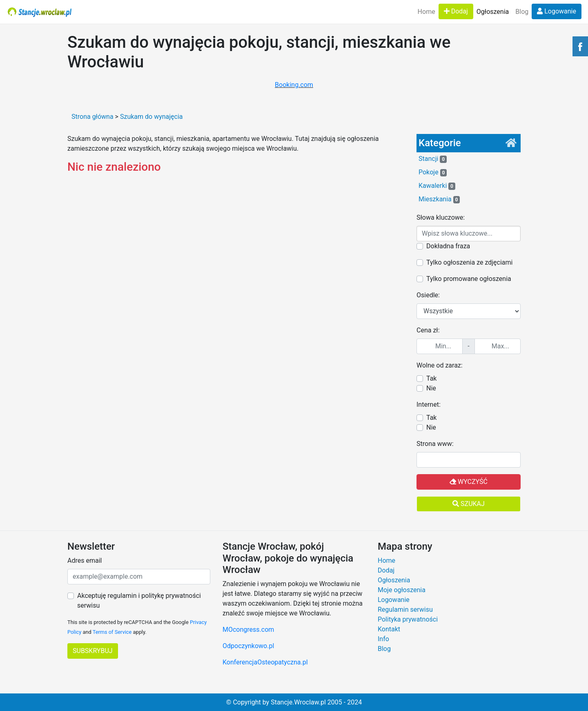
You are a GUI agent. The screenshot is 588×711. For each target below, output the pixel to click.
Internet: (429, 405)
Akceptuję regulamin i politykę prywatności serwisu (139, 601)
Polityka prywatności (408, 619)
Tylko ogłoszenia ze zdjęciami (469, 262)
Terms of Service (112, 632)
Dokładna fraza (448, 246)
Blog (522, 12)
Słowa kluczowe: (441, 217)
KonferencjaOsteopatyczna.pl (265, 662)
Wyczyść (469, 482)
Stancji (433, 159)
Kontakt (389, 629)
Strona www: (435, 444)
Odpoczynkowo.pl (248, 646)
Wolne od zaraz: (440, 365)
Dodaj (456, 11)
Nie (431, 388)
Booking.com (294, 85)
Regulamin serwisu (405, 610)
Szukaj (469, 504)
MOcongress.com (248, 630)
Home (427, 12)
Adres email (85, 561)
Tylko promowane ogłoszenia (469, 279)
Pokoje (433, 172)
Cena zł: (428, 330)
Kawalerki (437, 186)
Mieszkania (439, 199)
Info (383, 639)
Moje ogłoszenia (402, 590)
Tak (431, 378)
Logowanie (557, 11)
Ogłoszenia (493, 12)
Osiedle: (428, 295)
